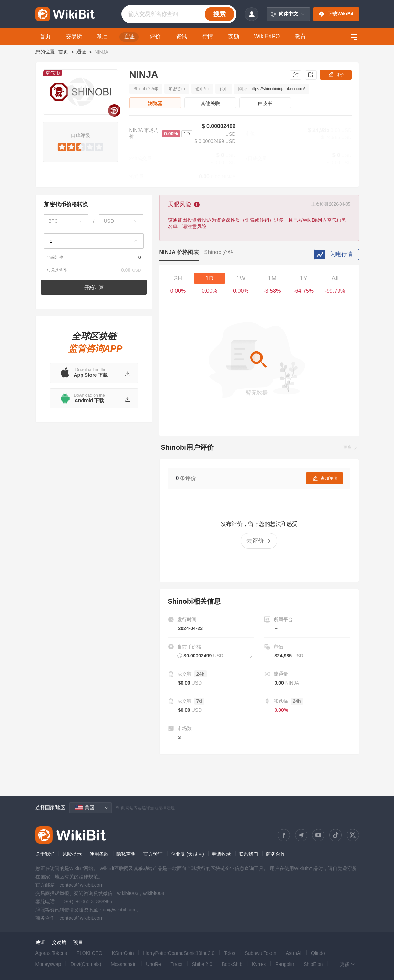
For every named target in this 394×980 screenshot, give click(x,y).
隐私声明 (126, 854)
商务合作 (276, 854)
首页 (63, 52)
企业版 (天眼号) (187, 854)
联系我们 (248, 854)
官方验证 (153, 854)
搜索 (220, 14)
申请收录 (221, 854)
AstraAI (294, 953)
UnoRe (153, 964)
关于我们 (45, 854)
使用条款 (99, 854)
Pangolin (285, 964)
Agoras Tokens (51, 953)
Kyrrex (259, 964)
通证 (81, 52)
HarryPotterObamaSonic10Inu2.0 (179, 953)
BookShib (232, 964)
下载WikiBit (336, 14)
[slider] (80, 146)
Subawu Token (260, 953)
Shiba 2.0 (202, 964)
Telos (230, 953)
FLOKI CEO (90, 953)
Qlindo (318, 953)
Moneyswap (48, 964)
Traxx (177, 964)
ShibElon (313, 964)
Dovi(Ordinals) (86, 964)
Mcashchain (124, 964)
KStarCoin (123, 953)
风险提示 (72, 854)
